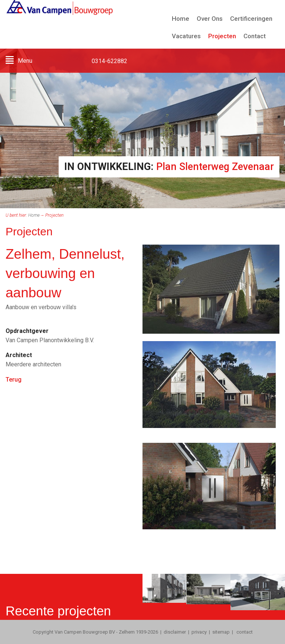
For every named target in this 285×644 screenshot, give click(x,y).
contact (244, 632)
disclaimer (175, 632)
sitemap (221, 632)
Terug (14, 380)
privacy (199, 632)
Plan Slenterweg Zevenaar (215, 167)
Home (34, 215)
